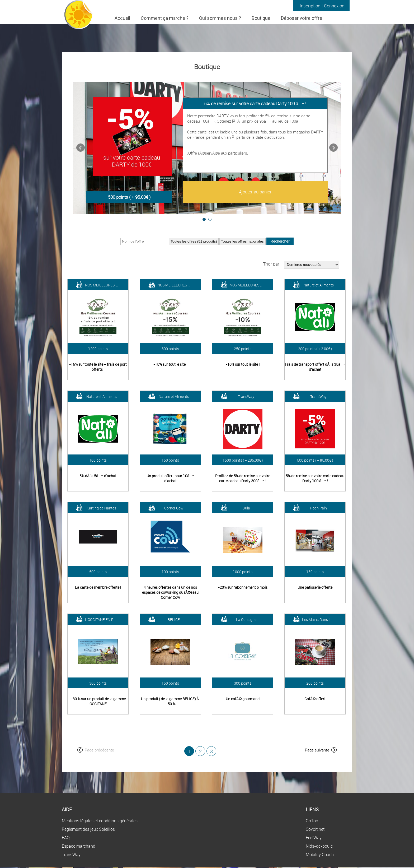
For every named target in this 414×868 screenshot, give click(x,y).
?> (194, 241)
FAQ (66, 838)
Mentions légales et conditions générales (100, 821)
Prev (81, 148)
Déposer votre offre (302, 18)
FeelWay (314, 838)
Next (333, 148)
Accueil (122, 18)
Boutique (261, 18)
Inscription (310, 6)
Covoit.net (315, 829)
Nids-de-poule (319, 846)
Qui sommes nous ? (220, 18)
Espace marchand (79, 846)
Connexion (334, 6)
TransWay (71, 855)
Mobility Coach (320, 855)
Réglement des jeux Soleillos (88, 829)
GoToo (312, 821)
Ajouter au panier (255, 192)
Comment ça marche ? (165, 18)
